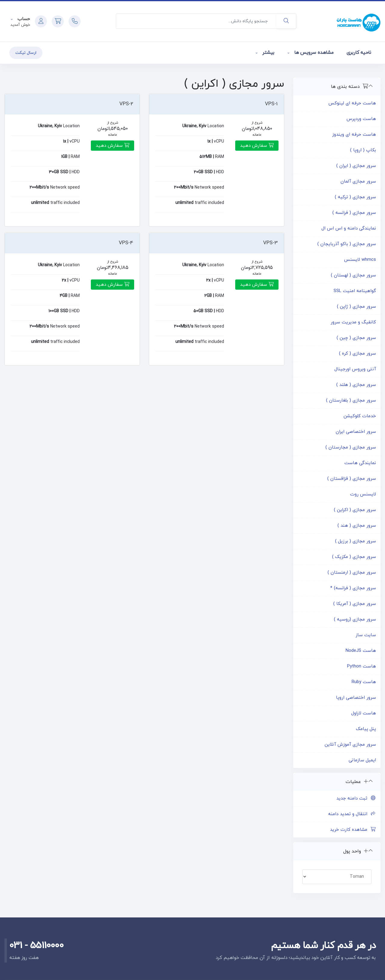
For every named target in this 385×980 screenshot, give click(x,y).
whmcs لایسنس (360, 260)
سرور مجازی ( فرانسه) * (353, 588)
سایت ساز (366, 635)
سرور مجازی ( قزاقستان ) (352, 479)
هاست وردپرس (361, 119)
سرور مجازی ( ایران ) (356, 166)
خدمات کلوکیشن (360, 416)
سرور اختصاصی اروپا (356, 698)
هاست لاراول (364, 713)
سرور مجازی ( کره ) (357, 354)
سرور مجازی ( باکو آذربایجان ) (347, 244)
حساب (23, 19)
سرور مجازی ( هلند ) (356, 385)
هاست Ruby (364, 682)
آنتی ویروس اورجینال (355, 369)
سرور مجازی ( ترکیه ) (355, 197)
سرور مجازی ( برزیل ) (356, 541)
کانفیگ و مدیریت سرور (353, 322)
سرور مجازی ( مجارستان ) (351, 447)
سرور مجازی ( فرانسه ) (354, 213)
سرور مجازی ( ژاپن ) (356, 307)
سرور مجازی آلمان (358, 182)
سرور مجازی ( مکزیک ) (354, 557)
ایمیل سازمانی (362, 760)
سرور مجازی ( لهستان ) (353, 275)
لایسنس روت (363, 494)
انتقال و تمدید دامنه (352, 814)
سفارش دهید (257, 146)
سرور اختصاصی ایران (356, 432)
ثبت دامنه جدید (356, 798)
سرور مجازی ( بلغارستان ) (351, 401)
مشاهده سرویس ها (313, 53)
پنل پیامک (366, 729)
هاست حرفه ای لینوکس (352, 103)
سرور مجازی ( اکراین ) (355, 510)
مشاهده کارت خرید (353, 830)
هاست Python (362, 666)
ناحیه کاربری (359, 53)
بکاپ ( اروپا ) (363, 150)
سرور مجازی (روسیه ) (355, 619)
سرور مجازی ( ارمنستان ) (352, 573)
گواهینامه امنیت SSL (355, 291)
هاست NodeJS (361, 651)
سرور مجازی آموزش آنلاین (350, 745)
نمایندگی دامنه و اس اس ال (349, 228)
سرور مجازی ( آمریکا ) (355, 604)
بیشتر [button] (268, 53)
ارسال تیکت (26, 53)
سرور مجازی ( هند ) (357, 526)
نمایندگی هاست (360, 463)
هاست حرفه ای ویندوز (354, 135)
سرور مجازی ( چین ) (356, 338)
